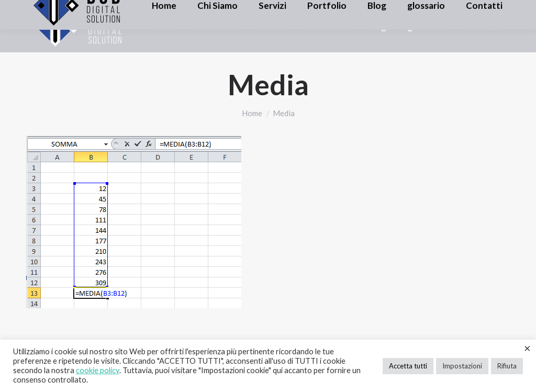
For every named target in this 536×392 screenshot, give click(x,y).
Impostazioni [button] (462, 366)
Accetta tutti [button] (408, 366)
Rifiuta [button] (507, 366)
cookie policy (98, 370)
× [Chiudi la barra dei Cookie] (527, 348)
